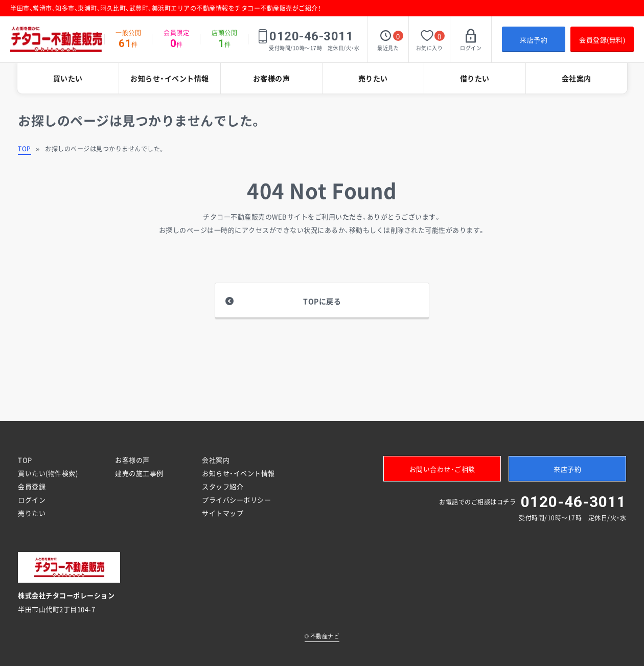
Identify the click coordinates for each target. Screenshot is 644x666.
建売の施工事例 (139, 473)
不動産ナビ (322, 636)
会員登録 (32, 486)
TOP (25, 149)
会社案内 (577, 78)
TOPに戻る (322, 301)
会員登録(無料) (602, 40)
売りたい (373, 78)
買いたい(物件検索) (48, 473)
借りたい (475, 78)
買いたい (68, 78)
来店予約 (534, 40)
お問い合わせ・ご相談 (442, 469)
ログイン (32, 500)
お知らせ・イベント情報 (170, 78)
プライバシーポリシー (236, 500)
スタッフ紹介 (223, 486)
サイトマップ (223, 513)
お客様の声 (272, 78)
